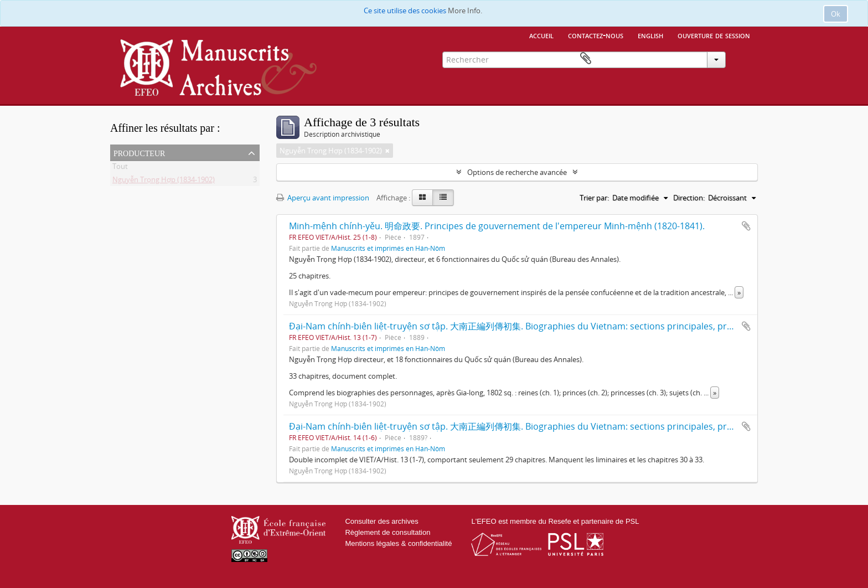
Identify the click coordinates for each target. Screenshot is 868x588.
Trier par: (594, 198)
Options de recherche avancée (517, 172)
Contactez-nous (596, 35)
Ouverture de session (714, 35)
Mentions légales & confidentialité (398, 543)
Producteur (139, 152)
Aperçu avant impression (323, 198)
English (650, 35)
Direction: (689, 198)
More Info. (465, 11)
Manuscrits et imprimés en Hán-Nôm (388, 248)
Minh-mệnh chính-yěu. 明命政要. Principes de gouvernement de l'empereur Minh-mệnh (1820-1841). (497, 226)
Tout (120, 168)
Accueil (541, 35)
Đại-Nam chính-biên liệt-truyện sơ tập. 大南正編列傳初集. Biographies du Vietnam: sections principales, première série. (535, 326)
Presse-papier (742, 59)
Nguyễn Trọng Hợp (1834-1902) (164, 182)
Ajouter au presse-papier (746, 226)
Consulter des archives (381, 521)
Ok (836, 14)
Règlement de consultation (387, 532)
